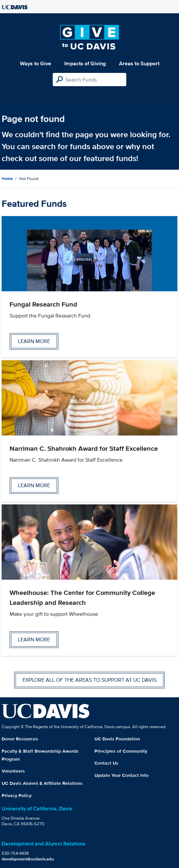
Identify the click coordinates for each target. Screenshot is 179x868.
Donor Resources (20, 739)
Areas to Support (139, 63)
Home (7, 178)
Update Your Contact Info (121, 775)
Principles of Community (121, 751)
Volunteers (13, 771)
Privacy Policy (17, 795)
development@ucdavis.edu (28, 859)
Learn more (34, 341)
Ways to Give (35, 63)
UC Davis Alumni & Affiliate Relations (42, 783)
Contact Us (106, 763)
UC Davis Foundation (117, 739)
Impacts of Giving (85, 63)
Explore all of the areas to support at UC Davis (89, 680)
